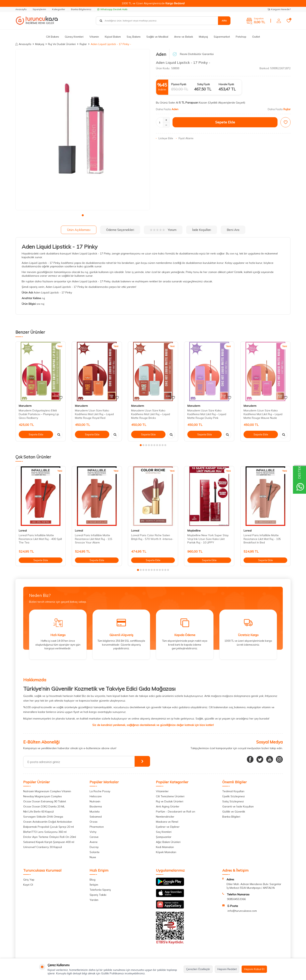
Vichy (93, 832)
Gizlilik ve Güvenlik (234, 812)
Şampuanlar (164, 837)
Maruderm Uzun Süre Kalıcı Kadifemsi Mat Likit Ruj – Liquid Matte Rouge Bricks (151, 414)
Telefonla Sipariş (100, 890)
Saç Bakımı (134, 37)
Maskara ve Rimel (167, 822)
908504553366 (236, 899)
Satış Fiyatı (203, 84)
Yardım (94, 900)
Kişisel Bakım (113, 37)
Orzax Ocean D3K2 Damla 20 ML (44, 806)
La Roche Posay (100, 791)
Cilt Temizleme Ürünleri (170, 796)
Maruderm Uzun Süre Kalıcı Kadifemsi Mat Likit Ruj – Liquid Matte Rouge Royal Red (94, 414)
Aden (161, 54)
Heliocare (96, 796)
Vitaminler (162, 791)
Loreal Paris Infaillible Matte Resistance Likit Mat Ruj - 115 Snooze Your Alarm (94, 539)
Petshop (241, 37)
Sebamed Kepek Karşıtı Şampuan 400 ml (49, 842)
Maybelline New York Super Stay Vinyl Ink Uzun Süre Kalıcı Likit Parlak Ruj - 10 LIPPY (208, 539)
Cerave (94, 837)
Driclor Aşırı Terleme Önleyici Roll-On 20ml (50, 837)
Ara (224, 21)
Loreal (23, 531)
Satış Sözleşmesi (233, 801)
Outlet (256, 37)
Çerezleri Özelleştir (198, 969)
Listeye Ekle (165, 138)
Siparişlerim (39, 9)
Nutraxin (95, 801)
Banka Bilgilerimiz (81, 9)
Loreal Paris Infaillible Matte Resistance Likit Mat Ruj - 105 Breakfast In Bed (262, 539)
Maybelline (194, 531)
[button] (83, 215)
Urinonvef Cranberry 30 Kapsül (43, 847)
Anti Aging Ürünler (168, 806)
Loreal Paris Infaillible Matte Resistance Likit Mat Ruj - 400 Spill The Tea (40, 539)
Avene (94, 842)
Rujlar (83, 44)
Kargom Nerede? (279, 9)
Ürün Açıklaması (79, 230)
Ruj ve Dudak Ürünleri (170, 801)
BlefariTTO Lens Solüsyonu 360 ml (45, 832)
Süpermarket (222, 37)
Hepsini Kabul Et (254, 969)
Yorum (163, 230)
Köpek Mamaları (166, 852)
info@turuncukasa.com (242, 911)
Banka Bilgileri (231, 817)
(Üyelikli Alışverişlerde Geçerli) (227, 103)
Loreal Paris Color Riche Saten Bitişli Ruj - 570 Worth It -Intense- (152, 537)
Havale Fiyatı (226, 84)
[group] (83, 130)
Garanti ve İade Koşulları (238, 806)
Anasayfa (21, 9)
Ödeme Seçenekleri (120, 230)
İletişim (94, 885)
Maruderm (25, 406)
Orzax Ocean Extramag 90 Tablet (45, 801)
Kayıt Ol (28, 885)
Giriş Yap (29, 880)
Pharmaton (97, 827)
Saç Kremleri (164, 832)
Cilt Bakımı (52, 37)
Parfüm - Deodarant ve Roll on (176, 812)
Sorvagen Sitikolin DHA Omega (43, 817)
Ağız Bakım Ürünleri (168, 842)
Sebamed (96, 817)
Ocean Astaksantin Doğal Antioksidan (48, 822)
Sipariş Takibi (98, 895)
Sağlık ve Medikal (157, 37)
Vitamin (94, 37)
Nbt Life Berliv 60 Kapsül (38, 812)
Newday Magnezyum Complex (42, 796)
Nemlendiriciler (165, 817)
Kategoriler (59, 9)
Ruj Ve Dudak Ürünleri (62, 44)
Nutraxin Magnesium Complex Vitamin (47, 791)
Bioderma (96, 806)
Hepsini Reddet (227, 969)
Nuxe (93, 857)
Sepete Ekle (225, 122)
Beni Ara (233, 230)
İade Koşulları (202, 230)
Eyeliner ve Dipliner (168, 827)
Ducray (94, 847)
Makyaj (203, 37)
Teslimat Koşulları (233, 791)
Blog (93, 880)
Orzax (93, 822)
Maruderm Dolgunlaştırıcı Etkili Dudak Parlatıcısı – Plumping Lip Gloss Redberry (39, 414)
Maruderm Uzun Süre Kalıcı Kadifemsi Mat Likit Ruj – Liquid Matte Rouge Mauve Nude (263, 414)
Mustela (95, 812)
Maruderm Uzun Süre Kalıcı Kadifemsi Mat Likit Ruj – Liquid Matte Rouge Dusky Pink (207, 414)
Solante (95, 852)
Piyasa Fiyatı (179, 84)
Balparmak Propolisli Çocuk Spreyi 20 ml (48, 827)
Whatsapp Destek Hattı (112, 9)
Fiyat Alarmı (185, 138)
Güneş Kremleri (74, 37)
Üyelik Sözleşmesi (234, 796)
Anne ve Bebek (184, 37)
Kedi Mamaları (165, 847)
